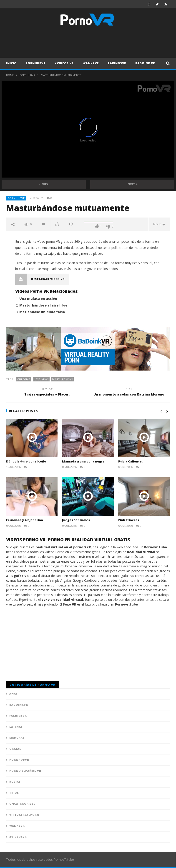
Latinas (16, 727)
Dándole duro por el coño (26, 461)
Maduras (17, 738)
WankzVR (91, 63)
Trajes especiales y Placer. (47, 392)
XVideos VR (64, 63)
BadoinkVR (19, 705)
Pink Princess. (129, 520)
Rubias (15, 782)
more (159, 224)
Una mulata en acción (38, 298)
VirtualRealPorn (24, 815)
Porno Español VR (25, 771)
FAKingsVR (117, 63)
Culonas (24, 379)
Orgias (15, 749)
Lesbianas (41, 379)
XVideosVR (18, 837)
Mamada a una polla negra (83, 461)
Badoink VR (145, 63)
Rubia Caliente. (130, 461)
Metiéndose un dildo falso (42, 312)
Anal (14, 694)
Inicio (11, 63)
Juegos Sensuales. (76, 520)
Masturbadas (62, 379)
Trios (14, 793)
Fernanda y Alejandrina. (25, 520)
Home (10, 75)
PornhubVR (36, 63)
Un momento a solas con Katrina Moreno (129, 392)
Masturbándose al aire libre (43, 305)
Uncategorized (23, 804)
